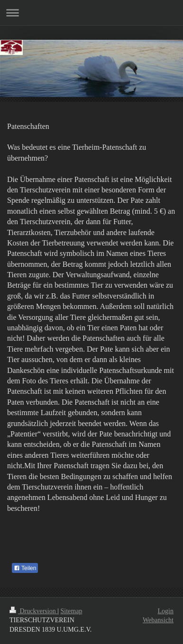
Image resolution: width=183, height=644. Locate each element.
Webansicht (158, 620)
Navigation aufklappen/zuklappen (91, 13)
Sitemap (72, 611)
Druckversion (33, 611)
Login (166, 611)
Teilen (25, 568)
